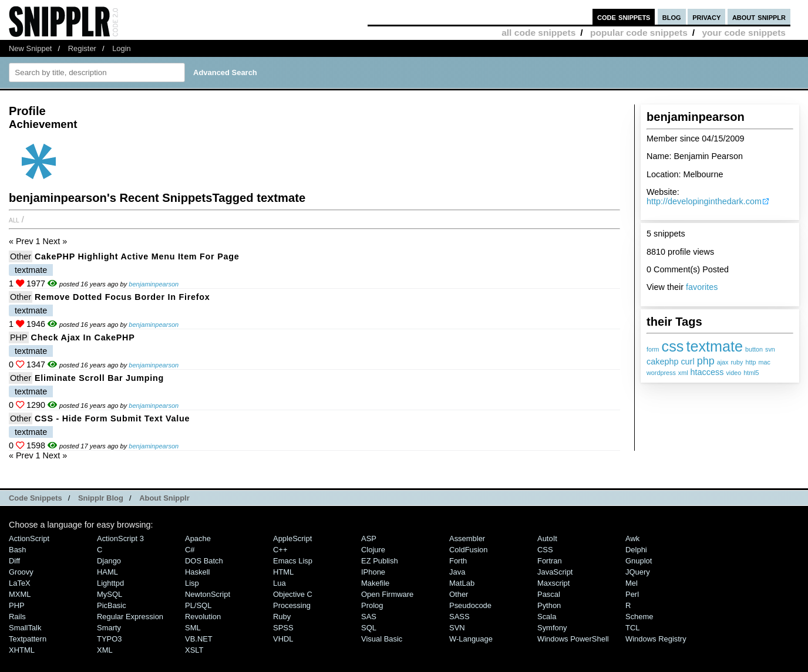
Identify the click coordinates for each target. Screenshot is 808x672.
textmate (714, 346)
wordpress (661, 373)
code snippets (624, 17)
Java (457, 572)
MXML (20, 594)
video (733, 373)
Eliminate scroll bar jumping (99, 378)
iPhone (373, 572)
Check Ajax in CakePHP (83, 337)
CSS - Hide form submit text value (112, 418)
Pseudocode (470, 605)
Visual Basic (382, 639)
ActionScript (29, 538)
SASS (459, 617)
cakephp (662, 362)
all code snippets (538, 33)
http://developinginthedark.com (704, 201)
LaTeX (20, 583)
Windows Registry (656, 639)
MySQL (110, 594)
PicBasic (112, 605)
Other (21, 256)
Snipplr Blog (101, 498)
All (14, 220)
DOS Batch (204, 561)
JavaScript (555, 572)
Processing (292, 605)
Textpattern (28, 639)
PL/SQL (198, 605)
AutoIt (547, 538)
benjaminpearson (154, 284)
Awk (632, 538)
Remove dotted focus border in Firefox (122, 297)
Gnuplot (639, 561)
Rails (17, 617)
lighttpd (110, 583)
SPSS (283, 628)
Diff (14, 561)
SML (193, 628)
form (653, 349)
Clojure (373, 550)
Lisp (192, 583)
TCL (632, 628)
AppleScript (292, 538)
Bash (18, 550)
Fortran (550, 561)
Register (82, 48)
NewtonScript (208, 594)
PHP (19, 337)
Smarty (109, 628)
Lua (280, 583)
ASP (369, 538)
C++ (280, 550)
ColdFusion (469, 550)
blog (672, 17)
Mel (632, 583)
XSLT (194, 650)
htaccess (707, 372)
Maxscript (553, 583)
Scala (547, 617)
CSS (545, 550)
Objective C (293, 594)
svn (770, 349)
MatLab (462, 583)
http (751, 362)
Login (122, 48)
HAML (107, 572)
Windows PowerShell (573, 639)
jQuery (638, 572)
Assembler (467, 538)
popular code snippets (639, 33)
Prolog (372, 605)
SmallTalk (25, 628)
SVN (457, 628)
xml (683, 373)
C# (190, 550)
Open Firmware (387, 594)
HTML (283, 572)
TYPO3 (109, 639)
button (754, 349)
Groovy (21, 572)
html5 (751, 373)
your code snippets (744, 33)
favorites (702, 287)
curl (687, 362)
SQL (369, 628)
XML (105, 650)
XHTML (22, 650)
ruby (737, 362)
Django (109, 561)
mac (765, 362)
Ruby (282, 617)
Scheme (639, 617)
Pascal (549, 594)
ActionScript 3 (120, 538)
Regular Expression (130, 617)
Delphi (636, 550)
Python (549, 605)
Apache (198, 538)
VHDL (283, 639)
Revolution (203, 617)
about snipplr (759, 17)
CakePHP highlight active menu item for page (137, 256)
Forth (458, 561)
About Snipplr (164, 498)
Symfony (552, 628)
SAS (369, 617)
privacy (706, 17)
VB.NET (199, 639)
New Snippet (30, 48)
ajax (723, 362)
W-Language (471, 639)
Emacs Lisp (293, 561)
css (673, 346)
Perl (632, 594)
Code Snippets (36, 498)
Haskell (197, 572)
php (706, 361)
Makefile (375, 583)
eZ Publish (380, 561)
